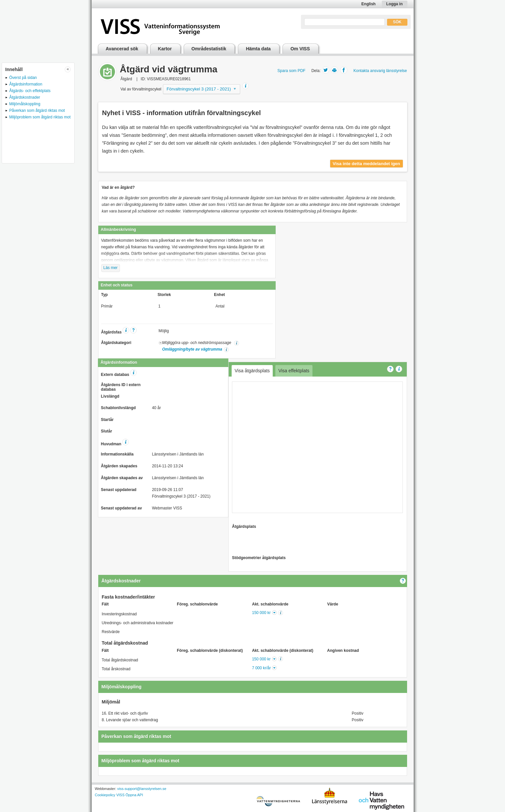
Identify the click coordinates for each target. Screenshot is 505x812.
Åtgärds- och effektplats (30, 91)
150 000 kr (261, 613)
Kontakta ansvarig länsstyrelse (380, 71)
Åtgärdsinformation (26, 84)
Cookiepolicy (105, 795)
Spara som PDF (291, 71)
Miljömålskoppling (25, 104)
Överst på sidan (23, 78)
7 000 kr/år (261, 668)
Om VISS (300, 49)
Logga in (395, 4)
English (368, 4)
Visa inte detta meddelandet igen (367, 164)
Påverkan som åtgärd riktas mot (37, 111)
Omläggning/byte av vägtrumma (192, 349)
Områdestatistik (209, 49)
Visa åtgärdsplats (252, 371)
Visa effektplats (294, 371)
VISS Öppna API (130, 795)
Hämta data (258, 49)
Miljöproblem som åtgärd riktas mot (40, 117)
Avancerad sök (122, 49)
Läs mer (111, 268)
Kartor (165, 49)
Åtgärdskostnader (25, 97)
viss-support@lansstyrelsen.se (142, 789)
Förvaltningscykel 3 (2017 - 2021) (199, 89)
